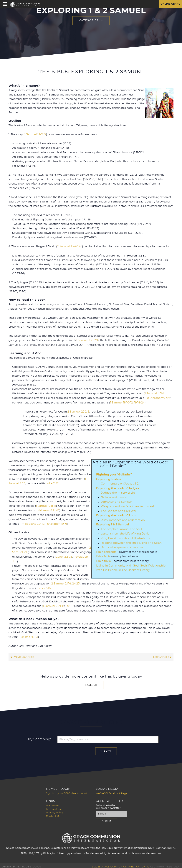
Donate (92, 683)
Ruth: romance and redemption (121, 518)
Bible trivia (103, 558)
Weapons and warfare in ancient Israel (125, 505)
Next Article (163, 655)
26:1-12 (68, 604)
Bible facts (103, 554)
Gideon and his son (113, 496)
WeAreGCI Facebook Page (112, 791)
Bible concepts (106, 549)
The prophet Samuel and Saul (120, 527)
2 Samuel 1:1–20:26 (69, 247)
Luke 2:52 (50, 483)
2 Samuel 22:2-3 (78, 411)
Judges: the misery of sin (117, 492)
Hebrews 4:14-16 (48, 510)
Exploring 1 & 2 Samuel (111, 523)
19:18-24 (138, 402)
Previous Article (22, 655)
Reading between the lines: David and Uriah (129, 541)
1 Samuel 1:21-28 (86, 340)
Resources (53, 803)
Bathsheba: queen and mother (120, 545)
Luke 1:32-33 (63, 555)
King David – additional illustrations (124, 536)
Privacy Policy (55, 810)
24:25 (74, 582)
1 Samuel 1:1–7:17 (35, 135)
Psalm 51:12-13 (28, 635)
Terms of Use (54, 806)
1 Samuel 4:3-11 (154, 393)
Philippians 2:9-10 (32, 523)
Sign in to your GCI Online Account (66, 791)
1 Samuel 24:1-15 (53, 604)
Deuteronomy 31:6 (158, 398)
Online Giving (170, 4)
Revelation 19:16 (54, 523)
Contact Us (53, 813)
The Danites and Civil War (118, 510)
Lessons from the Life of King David (124, 532)
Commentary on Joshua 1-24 (119, 483)
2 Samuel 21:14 (61, 582)
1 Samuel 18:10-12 (121, 402)
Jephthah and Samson (115, 501)
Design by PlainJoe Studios (21, 864)
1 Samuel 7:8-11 (45, 505)
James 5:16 (37, 587)
